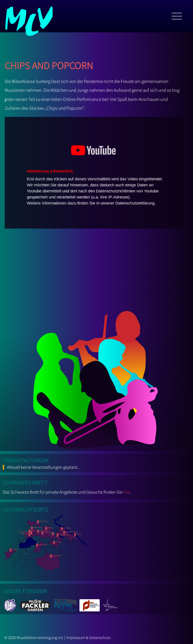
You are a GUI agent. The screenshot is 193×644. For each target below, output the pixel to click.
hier (127, 492)
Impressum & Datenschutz (88, 637)
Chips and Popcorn (49, 64)
